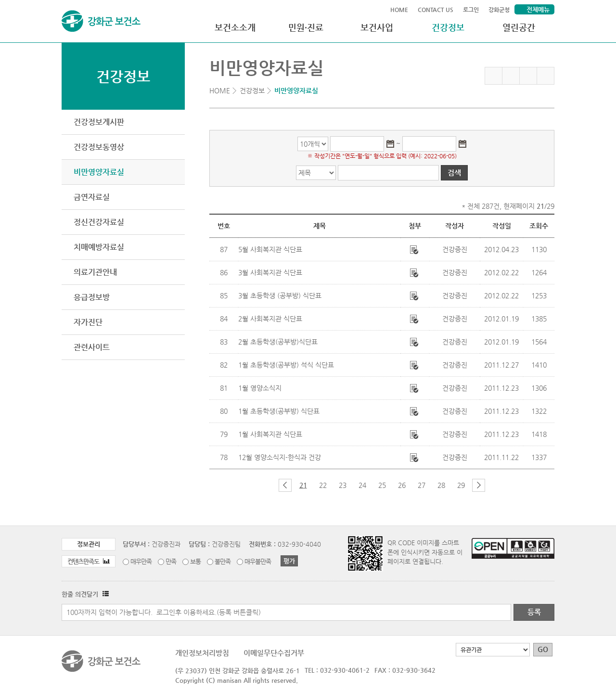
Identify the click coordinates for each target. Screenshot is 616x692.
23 (343, 485)
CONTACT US (436, 10)
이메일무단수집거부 (274, 653)
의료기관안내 (95, 272)
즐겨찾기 (494, 76)
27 (422, 485)
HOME (399, 10)
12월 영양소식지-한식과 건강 (280, 457)
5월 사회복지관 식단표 (270, 249)
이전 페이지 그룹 (285, 485)
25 (382, 485)
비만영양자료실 (99, 172)
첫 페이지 (269, 485)
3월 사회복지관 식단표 (270, 272)
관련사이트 (92, 347)
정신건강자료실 (99, 222)
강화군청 (499, 10)
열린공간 (519, 27)
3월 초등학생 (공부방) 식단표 (280, 295)
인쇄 (545, 76)
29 (461, 485)
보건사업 (377, 27)
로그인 (471, 10)
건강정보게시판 (99, 122)
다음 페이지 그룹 (479, 485)
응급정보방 (92, 297)
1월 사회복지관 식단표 (270, 434)
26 (402, 485)
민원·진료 (306, 27)
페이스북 (511, 76)
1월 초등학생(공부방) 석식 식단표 (286, 365)
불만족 (223, 561)
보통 (195, 561)
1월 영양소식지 (260, 388)
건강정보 (448, 27)
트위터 (528, 76)
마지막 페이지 (494, 485)
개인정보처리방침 (202, 653)
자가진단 (88, 322)
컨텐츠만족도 (89, 561)
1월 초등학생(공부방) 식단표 (279, 411)
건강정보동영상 (99, 147)
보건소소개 (235, 27)
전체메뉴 (538, 9)
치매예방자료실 (99, 247)
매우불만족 (258, 561)
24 (362, 485)
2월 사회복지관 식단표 (270, 319)
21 (303, 485)
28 (441, 485)
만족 (171, 561)
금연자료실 (92, 197)
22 (323, 485)
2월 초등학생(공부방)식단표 (278, 342)
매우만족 (141, 561)
